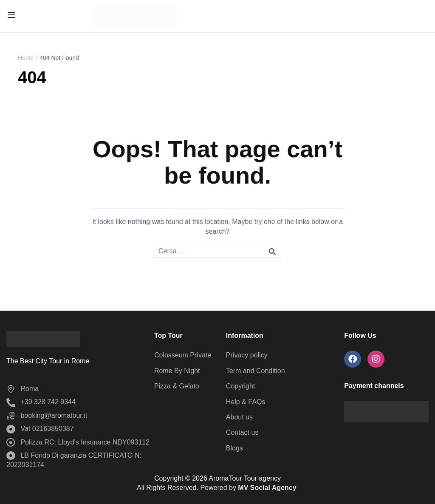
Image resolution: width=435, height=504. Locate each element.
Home (26, 58)
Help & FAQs (246, 402)
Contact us (242, 432)
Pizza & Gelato (177, 386)
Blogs (234, 448)
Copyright (240, 386)
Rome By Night (177, 371)
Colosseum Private (183, 355)
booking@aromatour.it (47, 415)
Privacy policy (247, 355)
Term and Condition (256, 371)
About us (239, 417)
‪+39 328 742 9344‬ (41, 402)
